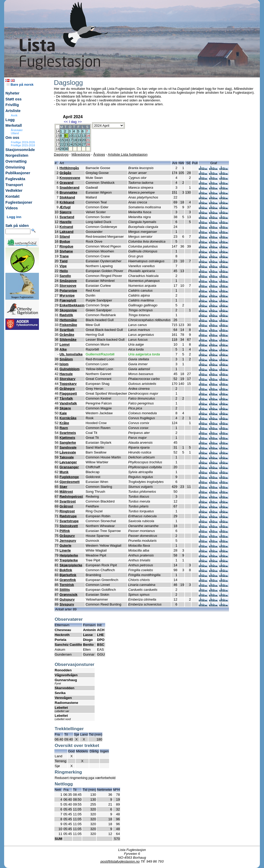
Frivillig (12, 105)
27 (84, 144)
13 (84, 136)
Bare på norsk (20, 85)
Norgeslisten (17, 155)
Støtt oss (14, 99)
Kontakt (13, 196)
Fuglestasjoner (19, 202)
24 (71, 144)
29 (62, 149)
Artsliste (13, 111)
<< (66, 122)
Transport (14, 185)
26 (79, 144)
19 (79, 140)
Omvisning (15, 167)
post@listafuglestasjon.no (120, 861)
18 (75, 140)
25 (75, 144)
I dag (73, 122)
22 (62, 144)
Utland (15, 133)
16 (66, 140)
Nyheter (13, 93)
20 (84, 140)
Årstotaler (17, 130)
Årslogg (99, 154)
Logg (10, 120)
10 (71, 136)
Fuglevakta (15, 179)
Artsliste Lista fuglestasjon (128, 154)
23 (66, 144)
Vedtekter (14, 190)
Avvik (14, 115)
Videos (12, 208)
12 (79, 136)
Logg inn (14, 217)
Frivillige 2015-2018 (23, 145)
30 (66, 149)
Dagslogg (61, 154)
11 (75, 136)
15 (62, 140)
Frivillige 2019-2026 (23, 142)
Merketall (14, 125)
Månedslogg (81, 154)
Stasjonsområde (20, 150)
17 (71, 140)
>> (80, 122)
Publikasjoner (18, 173)
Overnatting (16, 161)
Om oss (12, 138)
